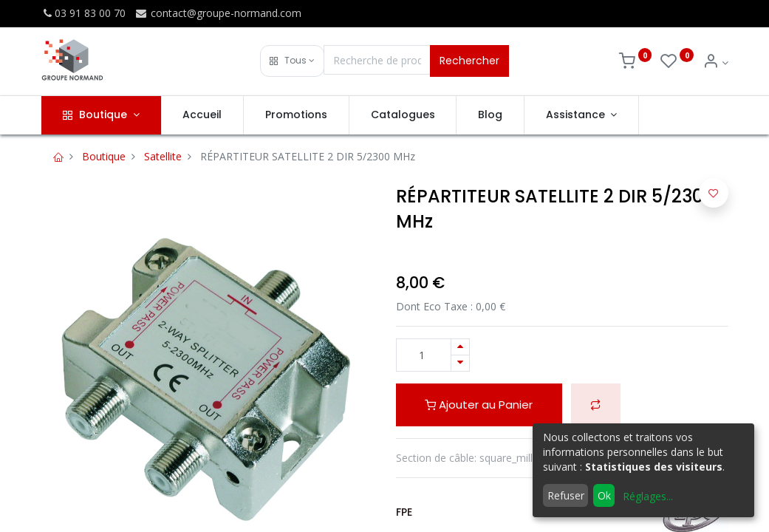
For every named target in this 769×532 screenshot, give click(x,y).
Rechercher (469, 61)
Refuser (566, 495)
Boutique (104, 156)
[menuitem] (203, 115)
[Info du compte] (715, 62)
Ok (604, 495)
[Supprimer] (460, 363)
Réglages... (648, 496)
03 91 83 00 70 (83, 13)
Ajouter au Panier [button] (479, 405)
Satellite (163, 156)
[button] (292, 61)
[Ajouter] (460, 347)
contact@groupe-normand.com (218, 13)
